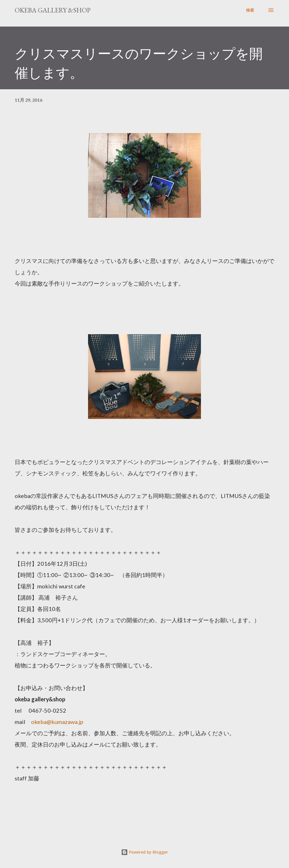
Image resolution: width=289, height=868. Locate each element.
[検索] (250, 10)
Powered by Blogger (144, 852)
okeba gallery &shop (53, 10)
